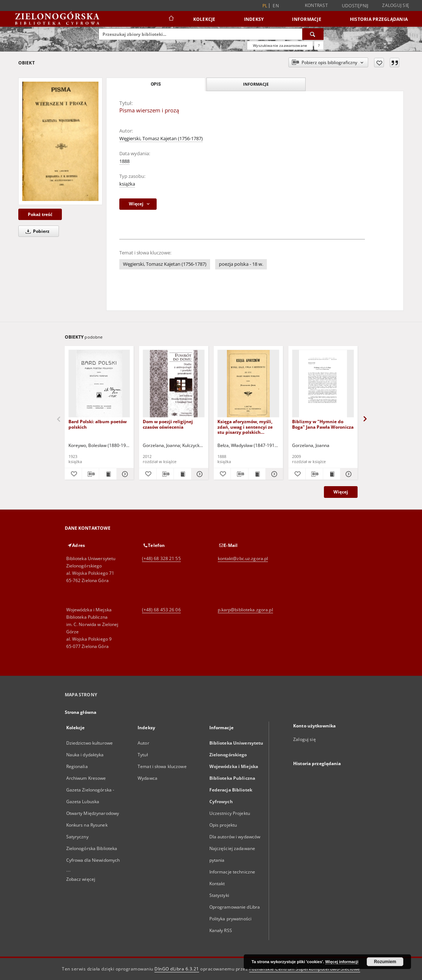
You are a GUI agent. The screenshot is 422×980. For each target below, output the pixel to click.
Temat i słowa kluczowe (162, 766)
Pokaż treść (40, 214)
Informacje (307, 19)
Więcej (341, 492)
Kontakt (217, 884)
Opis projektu (223, 825)
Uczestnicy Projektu (230, 813)
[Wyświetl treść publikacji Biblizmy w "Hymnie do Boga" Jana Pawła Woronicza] (332, 474)
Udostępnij (355, 6)
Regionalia (77, 766)
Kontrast (316, 5)
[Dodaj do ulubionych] (379, 63)
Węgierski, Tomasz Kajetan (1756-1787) (161, 139)
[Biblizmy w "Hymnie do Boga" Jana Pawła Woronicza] (323, 384)
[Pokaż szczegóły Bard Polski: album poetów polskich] (124, 474)
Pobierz (36, 231)
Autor (143, 743)
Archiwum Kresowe (86, 778)
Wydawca (147, 778)
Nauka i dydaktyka (85, 755)
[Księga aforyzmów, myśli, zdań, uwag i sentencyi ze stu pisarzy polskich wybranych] (248, 384)
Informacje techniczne (232, 872)
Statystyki (219, 895)
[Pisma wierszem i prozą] (60, 141)
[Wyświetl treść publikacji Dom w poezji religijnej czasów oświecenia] (182, 474)
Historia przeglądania (379, 19)
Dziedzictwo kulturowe (90, 743)
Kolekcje (204, 19)
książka (127, 184)
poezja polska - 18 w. (241, 264)
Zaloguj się (396, 5)
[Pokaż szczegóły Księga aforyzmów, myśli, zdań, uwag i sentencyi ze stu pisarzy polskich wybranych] (273, 474)
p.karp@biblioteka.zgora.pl (245, 610)
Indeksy (254, 19)
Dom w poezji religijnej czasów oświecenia (168, 424)
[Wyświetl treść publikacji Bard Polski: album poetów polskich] (108, 474)
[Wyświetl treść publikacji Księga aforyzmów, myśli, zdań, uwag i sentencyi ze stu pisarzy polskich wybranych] (257, 474)
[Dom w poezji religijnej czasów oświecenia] (174, 384)
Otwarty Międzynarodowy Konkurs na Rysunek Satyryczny (93, 825)
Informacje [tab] (256, 84)
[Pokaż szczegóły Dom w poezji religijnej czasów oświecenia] (199, 474)
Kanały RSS (221, 930)
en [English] (276, 6)
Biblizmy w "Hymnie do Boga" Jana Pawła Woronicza (323, 424)
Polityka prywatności (230, 919)
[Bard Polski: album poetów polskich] (99, 384)
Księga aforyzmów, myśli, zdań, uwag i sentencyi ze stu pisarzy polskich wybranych (245, 427)
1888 (124, 161)
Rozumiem (385, 962)
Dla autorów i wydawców (235, 837)
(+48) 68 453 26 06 (161, 610)
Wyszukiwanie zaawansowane (280, 45)
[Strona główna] (171, 19)
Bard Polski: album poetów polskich (98, 424)
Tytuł (143, 755)
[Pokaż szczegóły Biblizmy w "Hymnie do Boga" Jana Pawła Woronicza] (348, 474)
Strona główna (81, 712)
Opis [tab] (156, 84)
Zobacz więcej (81, 879)
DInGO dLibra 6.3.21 (177, 969)
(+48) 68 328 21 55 (161, 558)
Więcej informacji (342, 962)
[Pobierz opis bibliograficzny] (90, 474)
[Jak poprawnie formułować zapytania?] (319, 45)
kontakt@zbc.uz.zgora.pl (243, 558)
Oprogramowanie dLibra (235, 907)
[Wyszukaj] (313, 34)
